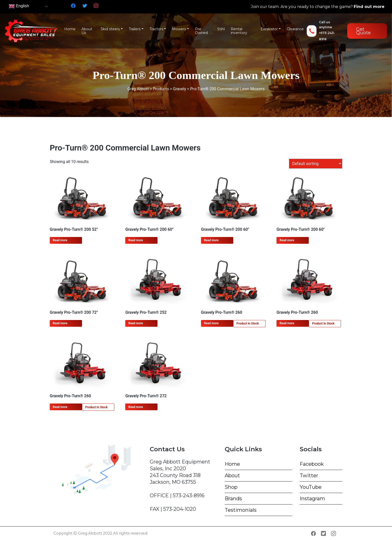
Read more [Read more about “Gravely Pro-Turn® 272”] (135, 407)
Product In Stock (248, 323)
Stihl (221, 29)
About (232, 475)
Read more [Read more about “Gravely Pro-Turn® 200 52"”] (60, 240)
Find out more (369, 7)
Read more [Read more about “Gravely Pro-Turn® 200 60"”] (135, 240)
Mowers (179, 29)
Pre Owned (201, 31)
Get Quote (363, 31)
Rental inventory (239, 31)
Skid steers (110, 29)
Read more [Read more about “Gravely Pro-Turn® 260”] (211, 323)
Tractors (156, 29)
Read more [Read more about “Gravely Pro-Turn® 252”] (135, 323)
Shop (231, 487)
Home (70, 29)
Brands (233, 498)
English (19, 6)
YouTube (311, 487)
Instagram (312, 498)
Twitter (309, 475)
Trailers (135, 29)
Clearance (295, 29)
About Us (87, 31)
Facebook (312, 464)
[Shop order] (316, 164)
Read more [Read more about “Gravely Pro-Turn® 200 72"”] (60, 323)
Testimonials (241, 510)
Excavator (269, 29)
